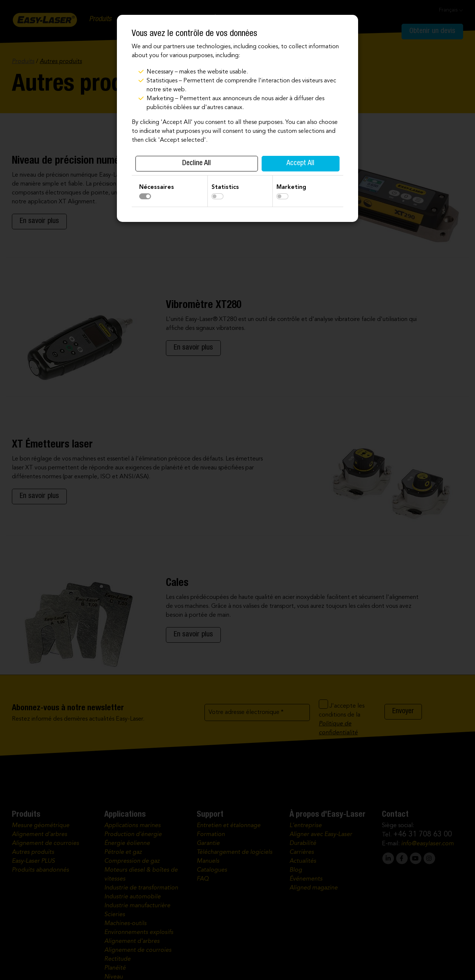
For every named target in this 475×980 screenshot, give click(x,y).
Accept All (300, 164)
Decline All (196, 164)
